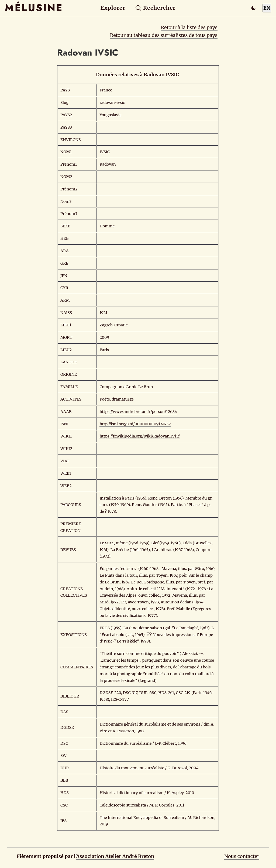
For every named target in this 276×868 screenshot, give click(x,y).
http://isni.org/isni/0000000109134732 (135, 424)
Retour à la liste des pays (189, 27)
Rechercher (155, 8)
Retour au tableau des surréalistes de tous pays (164, 35)
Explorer (113, 8)
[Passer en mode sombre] (253, 8)
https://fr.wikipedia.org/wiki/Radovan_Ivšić (139, 436)
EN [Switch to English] (267, 8)
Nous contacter (242, 856)
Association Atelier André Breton (115, 856)
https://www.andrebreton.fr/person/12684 (138, 412)
